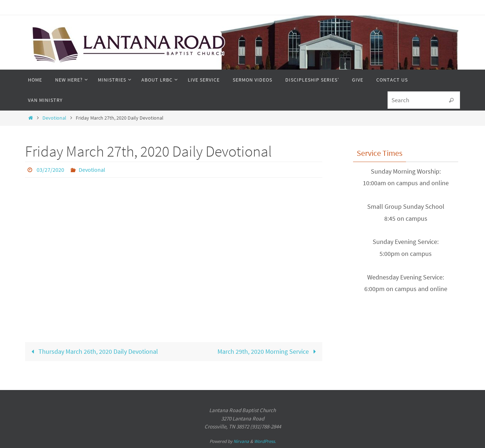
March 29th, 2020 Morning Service (268, 351)
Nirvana (241, 441)
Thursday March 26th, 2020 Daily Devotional (93, 351)
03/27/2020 (50, 170)
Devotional (54, 118)
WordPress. (265, 441)
